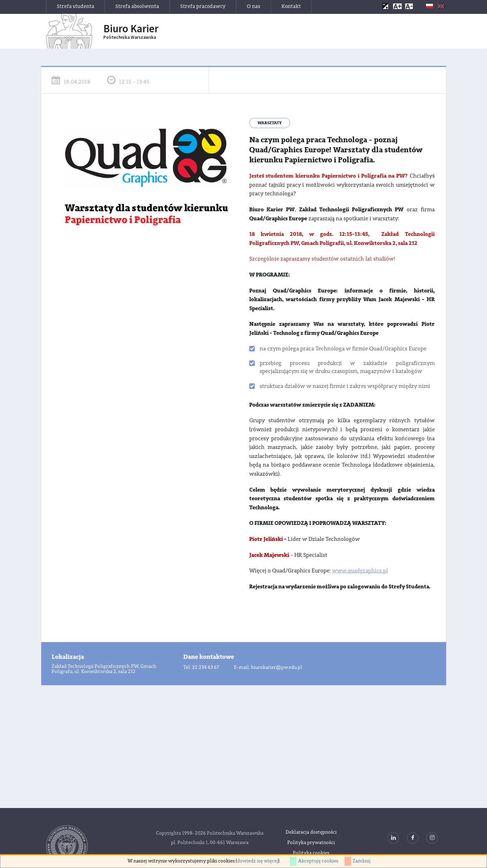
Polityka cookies (311, 853)
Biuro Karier (131, 31)
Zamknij (362, 861)
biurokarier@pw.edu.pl (277, 667)
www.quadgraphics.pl (360, 571)
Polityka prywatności (311, 843)
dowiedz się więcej (258, 861)
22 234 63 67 (206, 667)
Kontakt (291, 6)
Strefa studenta (76, 6)
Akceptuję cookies (318, 861)
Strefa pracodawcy (203, 6)
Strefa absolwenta (137, 6)
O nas (254, 6)
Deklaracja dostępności (311, 832)
